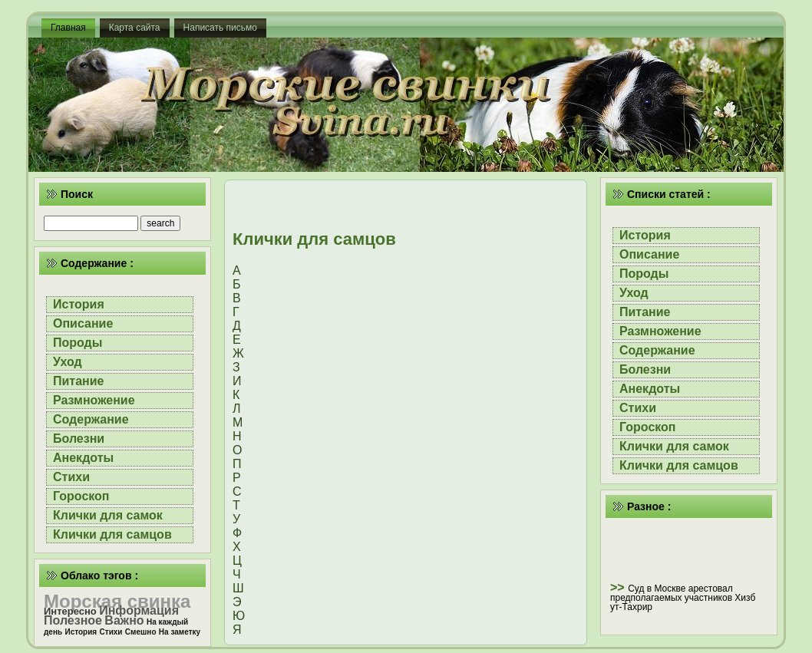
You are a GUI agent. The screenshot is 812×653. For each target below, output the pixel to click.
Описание (83, 323)
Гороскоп (81, 496)
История (79, 304)
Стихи (71, 477)
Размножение (94, 400)
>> (619, 587)
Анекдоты (83, 458)
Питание (78, 381)
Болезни (79, 439)
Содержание (91, 419)
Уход (68, 362)
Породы (78, 343)
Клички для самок (108, 515)
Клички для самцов (112, 534)
